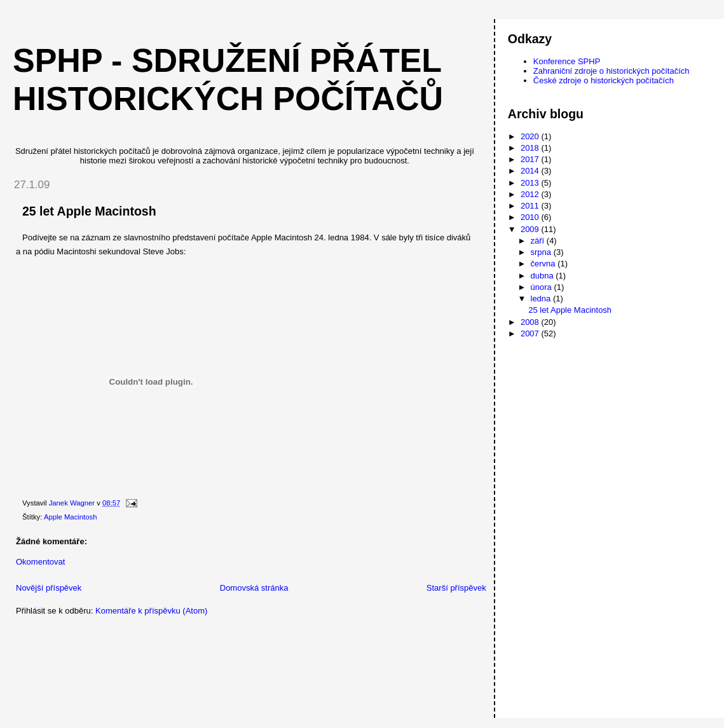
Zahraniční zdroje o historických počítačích (611, 71)
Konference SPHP (567, 61)
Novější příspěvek (49, 588)
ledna (542, 299)
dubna (543, 276)
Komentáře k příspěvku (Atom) (151, 611)
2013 (531, 183)
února (543, 287)
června (544, 264)
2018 (531, 148)
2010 (531, 217)
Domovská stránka (254, 588)
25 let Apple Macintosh (570, 310)
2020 (531, 136)
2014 (531, 171)
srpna (542, 252)
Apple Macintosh (71, 517)
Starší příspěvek (456, 588)
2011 (531, 206)
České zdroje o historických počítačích (604, 80)
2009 (531, 229)
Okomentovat (40, 562)
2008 (531, 322)
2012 (531, 194)
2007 (531, 333)
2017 (531, 159)
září (539, 241)
